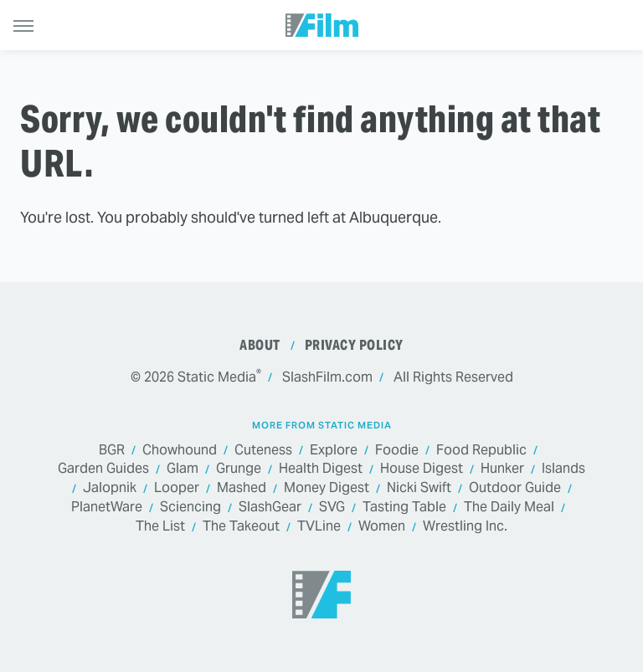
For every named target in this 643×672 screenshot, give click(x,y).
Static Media (217, 377)
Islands (563, 469)
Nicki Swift (419, 488)
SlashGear (270, 508)
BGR (112, 451)
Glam (183, 469)
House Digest (422, 469)
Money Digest (327, 488)
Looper (177, 488)
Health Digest (321, 469)
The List (160, 527)
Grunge (239, 469)
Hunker (502, 469)
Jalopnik (110, 488)
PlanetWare (107, 508)
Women (382, 527)
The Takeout (241, 527)
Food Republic (481, 451)
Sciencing (190, 508)
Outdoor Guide (515, 488)
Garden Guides (103, 469)
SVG (332, 508)
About (260, 345)
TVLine (319, 527)
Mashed (242, 488)
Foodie (397, 451)
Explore (334, 451)
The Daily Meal (509, 508)
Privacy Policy (354, 345)
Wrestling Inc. (465, 527)
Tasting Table (404, 508)
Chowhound (180, 451)
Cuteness (263, 451)
